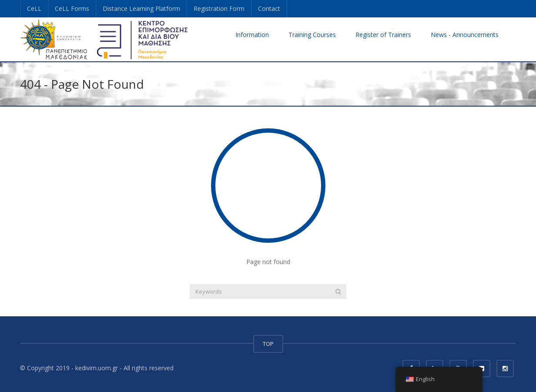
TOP (268, 344)
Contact (269, 8)
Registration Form (219, 8)
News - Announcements (465, 35)
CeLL (34, 8)
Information (252, 35)
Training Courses (312, 35)
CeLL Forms (72, 8)
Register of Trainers (383, 35)
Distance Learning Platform (141, 8)
